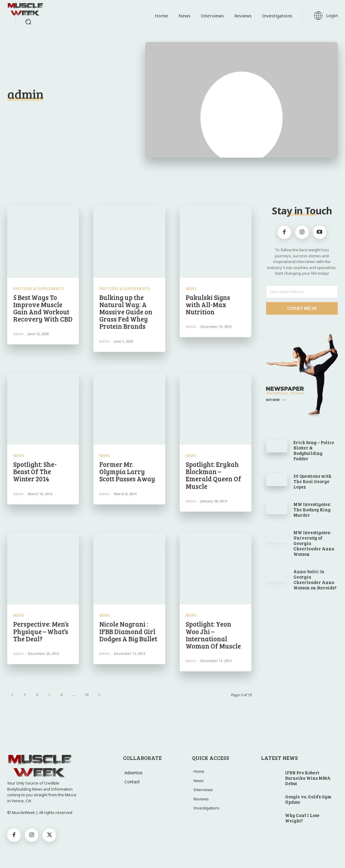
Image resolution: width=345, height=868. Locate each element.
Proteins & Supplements (39, 289)
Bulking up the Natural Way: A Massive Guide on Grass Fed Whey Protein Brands (126, 312)
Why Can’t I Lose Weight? (302, 818)
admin (18, 334)
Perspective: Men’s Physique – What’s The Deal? (41, 631)
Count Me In (302, 308)
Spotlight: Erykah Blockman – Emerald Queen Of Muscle (213, 475)
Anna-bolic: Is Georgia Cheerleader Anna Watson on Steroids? (315, 579)
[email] (302, 292)
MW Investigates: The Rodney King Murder (312, 510)
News (191, 289)
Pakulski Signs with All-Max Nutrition (208, 304)
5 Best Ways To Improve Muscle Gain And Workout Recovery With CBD (43, 308)
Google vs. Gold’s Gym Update (308, 799)
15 (86, 695)
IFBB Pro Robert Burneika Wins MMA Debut (308, 778)
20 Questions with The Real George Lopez (312, 481)
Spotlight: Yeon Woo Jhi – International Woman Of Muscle (213, 635)
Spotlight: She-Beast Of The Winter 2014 (35, 471)
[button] (28, 22)
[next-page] (99, 695)
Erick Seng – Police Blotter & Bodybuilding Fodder (314, 450)
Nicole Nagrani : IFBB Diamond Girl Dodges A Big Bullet (128, 631)
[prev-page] (12, 695)
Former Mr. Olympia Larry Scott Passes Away (127, 471)
